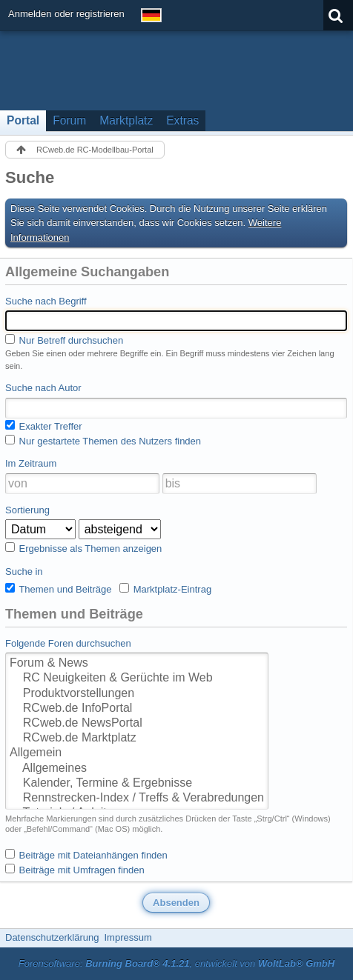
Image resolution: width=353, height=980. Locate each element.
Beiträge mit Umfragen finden (75, 870)
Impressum (128, 937)
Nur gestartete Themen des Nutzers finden (103, 441)
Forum (69, 120)
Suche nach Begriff (46, 301)
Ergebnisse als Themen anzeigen (83, 548)
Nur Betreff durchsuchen (64, 340)
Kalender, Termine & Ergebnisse (137, 784)
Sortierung (27, 510)
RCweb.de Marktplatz (137, 739)
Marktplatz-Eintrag (165, 589)
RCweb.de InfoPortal (137, 709)
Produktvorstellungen (137, 694)
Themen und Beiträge (58, 589)
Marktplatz (126, 120)
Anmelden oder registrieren (66, 14)
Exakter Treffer (44, 426)
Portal (23, 120)
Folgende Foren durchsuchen (68, 643)
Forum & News (137, 664)
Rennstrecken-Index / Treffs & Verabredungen (137, 799)
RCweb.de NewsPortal (137, 724)
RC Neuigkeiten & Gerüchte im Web (137, 679)
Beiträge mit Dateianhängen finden (86, 855)
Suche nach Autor (43, 388)
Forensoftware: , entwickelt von (176, 963)
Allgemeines (137, 769)
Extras (182, 120)
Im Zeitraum (31, 463)
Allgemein (137, 753)
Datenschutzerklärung (52, 937)
